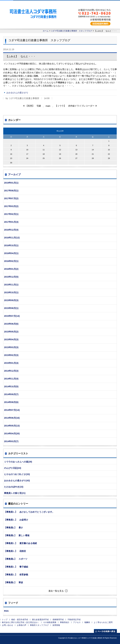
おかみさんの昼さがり (17, 93)
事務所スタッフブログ (39, 625)
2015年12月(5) (11, 277)
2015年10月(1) (11, 292)
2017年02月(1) (11, 214)
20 (76, 154)
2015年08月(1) (11, 308)
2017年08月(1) (11, 191)
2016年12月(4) (11, 230)
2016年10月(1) (11, 245)
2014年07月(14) (12, 410)
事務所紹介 (65, 622)
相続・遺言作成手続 (20, 620)
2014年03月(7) (11, 441)
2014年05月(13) (12, 426)
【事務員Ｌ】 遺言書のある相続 (20, 543)
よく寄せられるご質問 (103, 622)
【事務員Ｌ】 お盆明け (16, 520)
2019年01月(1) (11, 183)
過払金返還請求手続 (40, 620)
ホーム (46, 31)
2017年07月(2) (11, 198)
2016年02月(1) (11, 261)
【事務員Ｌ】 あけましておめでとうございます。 (29, 512)
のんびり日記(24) (13, 468)
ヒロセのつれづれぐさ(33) (17, 474)
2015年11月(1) (11, 285)
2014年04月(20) (12, 434)
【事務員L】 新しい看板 (17, 535)
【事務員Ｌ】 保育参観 (16, 575)
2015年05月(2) (11, 332)
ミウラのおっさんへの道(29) (18, 462)
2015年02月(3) (11, 355)
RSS (6, 611)
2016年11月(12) (12, 238)
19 (60, 154)
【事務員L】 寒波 (14, 582)
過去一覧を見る (56, 591)
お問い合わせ (7, 625)
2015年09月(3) (11, 300)
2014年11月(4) (11, 379)
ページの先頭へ (105, 631)
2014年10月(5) (11, 386)
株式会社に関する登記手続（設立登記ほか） (21, 622)
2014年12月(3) (11, 371)
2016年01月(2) (11, 269)
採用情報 (56, 625)
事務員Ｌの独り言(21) (15, 493)
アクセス (77, 622)
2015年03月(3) (11, 347)
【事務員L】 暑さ (14, 528)
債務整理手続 (58, 620)
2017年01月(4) (11, 222)
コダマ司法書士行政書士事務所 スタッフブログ (71, 31)
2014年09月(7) (11, 394)
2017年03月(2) (11, 206)
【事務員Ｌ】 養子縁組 (16, 567)
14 (93, 150)
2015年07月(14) (12, 316)
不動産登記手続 (74, 620)
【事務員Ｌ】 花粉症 (15, 551)
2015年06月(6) (11, 324)
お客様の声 (22, 625)
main (48, 106)
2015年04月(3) (11, 339)
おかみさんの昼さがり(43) (17, 481)
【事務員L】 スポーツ (16, 559)
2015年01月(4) (11, 363)
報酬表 (87, 622)
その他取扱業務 (50, 622)
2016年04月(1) (11, 253)
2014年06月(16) (12, 418)
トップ (5, 620)
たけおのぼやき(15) (14, 487)
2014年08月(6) (11, 402)
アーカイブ (14, 175)
